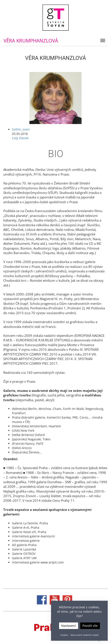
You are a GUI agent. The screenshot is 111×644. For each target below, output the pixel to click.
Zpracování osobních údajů (85, 635)
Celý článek (20, 138)
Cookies (64, 635)
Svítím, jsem (21, 129)
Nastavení (69, 626)
